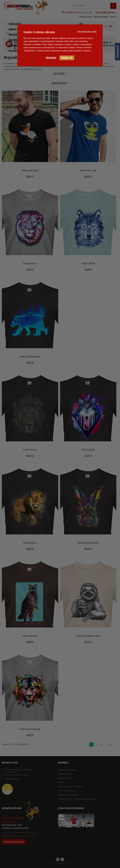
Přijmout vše (67, 58)
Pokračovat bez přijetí (87, 32)
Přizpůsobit (51, 58)
